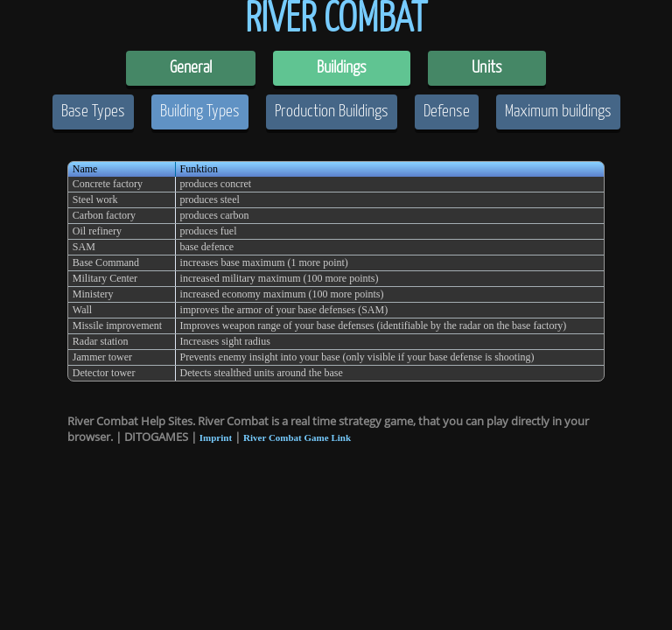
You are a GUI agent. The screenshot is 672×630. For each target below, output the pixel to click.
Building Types (200, 112)
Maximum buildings (558, 112)
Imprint (216, 437)
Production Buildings (332, 112)
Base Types (93, 112)
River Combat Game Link (297, 437)
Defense (447, 112)
